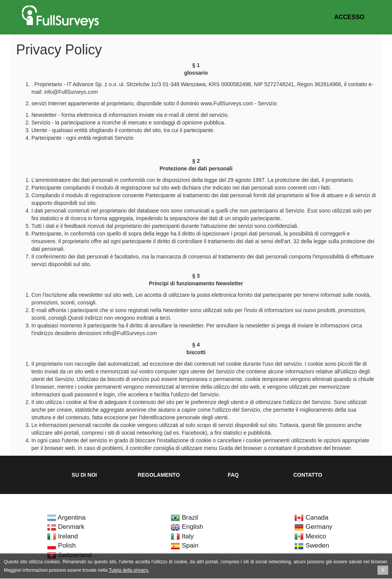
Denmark (66, 527)
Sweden (312, 545)
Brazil (184, 518)
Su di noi (84, 475)
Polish (61, 545)
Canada (311, 518)
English (187, 527)
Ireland (63, 536)
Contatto (308, 475)
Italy (182, 536)
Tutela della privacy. (129, 570)
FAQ (233, 475)
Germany (313, 527)
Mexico (310, 536)
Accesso (349, 17)
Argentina (66, 518)
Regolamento (159, 475)
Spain (185, 545)
